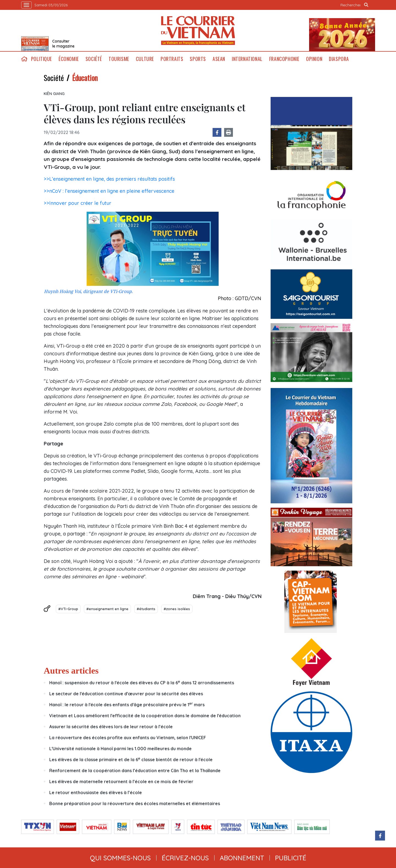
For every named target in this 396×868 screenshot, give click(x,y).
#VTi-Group (68, 609)
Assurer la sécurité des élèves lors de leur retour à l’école (111, 727)
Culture (145, 59)
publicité (291, 858)
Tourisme (119, 59)
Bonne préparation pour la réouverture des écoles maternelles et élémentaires (135, 803)
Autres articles (71, 671)
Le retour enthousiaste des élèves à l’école (96, 792)
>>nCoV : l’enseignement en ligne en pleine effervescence (109, 191)
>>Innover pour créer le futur (78, 203)
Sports (198, 59)
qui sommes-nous (120, 858)
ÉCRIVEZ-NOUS (185, 858)
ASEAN (219, 59)
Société (94, 59)
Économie (69, 59)
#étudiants (146, 609)
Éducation (85, 78)
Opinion (314, 59)
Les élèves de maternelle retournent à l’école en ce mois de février (121, 782)
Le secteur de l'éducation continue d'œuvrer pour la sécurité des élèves (126, 694)
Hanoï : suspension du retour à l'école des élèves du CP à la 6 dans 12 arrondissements (142, 683)
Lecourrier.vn (198, 30)
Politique (42, 59)
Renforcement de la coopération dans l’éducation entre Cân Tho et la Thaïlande (135, 771)
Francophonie (284, 59)
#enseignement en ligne (107, 609)
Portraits (172, 59)
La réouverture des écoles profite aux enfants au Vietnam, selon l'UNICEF (128, 738)
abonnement (242, 858)
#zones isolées (177, 609)
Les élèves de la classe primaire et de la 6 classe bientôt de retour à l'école (131, 760)
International (247, 59)
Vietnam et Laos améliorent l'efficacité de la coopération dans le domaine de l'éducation (145, 716)
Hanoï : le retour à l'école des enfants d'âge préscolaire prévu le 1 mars (127, 705)
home (24, 59)
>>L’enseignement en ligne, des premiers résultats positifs (109, 179)
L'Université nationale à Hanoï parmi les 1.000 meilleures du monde (120, 749)
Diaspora (339, 59)
